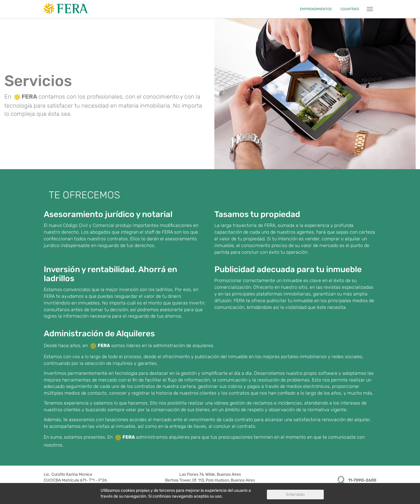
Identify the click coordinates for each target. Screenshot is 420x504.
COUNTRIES (350, 9)
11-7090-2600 (362, 481)
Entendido (295, 495)
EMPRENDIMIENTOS (316, 9)
